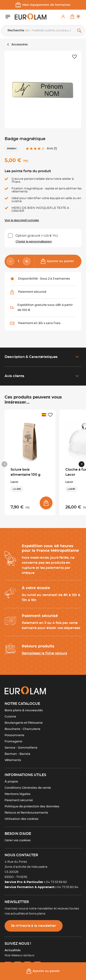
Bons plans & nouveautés (24, 710)
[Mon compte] (63, 17)
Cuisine (10, 717)
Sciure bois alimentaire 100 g (25, 472)
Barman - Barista (17, 754)
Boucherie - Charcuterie (22, 729)
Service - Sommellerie (21, 748)
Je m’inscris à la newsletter (34, 926)
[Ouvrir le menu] (10, 17)
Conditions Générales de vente (28, 788)
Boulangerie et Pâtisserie (24, 723)
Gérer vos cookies (18, 840)
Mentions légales (18, 794)
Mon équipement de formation (43, 5)
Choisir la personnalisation (34, 242)
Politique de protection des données (32, 807)
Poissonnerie (14, 735)
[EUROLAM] (31, 17)
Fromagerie (13, 742)
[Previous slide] (4, 464)
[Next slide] (82, 464)
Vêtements (13, 760)
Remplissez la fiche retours (44, 653)
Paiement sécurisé (19, 800)
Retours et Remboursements (26, 813)
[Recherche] (43, 31)
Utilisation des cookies (22, 819)
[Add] (27, 261)
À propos (11, 782)
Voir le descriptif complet (22, 220)
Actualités (13, 950)
